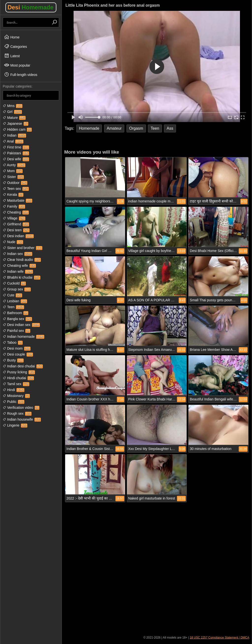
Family (14, 206)
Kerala (13, 195)
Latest (12, 56)
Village (14, 218)
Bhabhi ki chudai (22, 277)
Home (12, 37)
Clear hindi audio (22, 260)
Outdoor (15, 183)
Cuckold (14, 283)
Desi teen (16, 230)
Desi (31, 7)
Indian (14, 135)
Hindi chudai (18, 378)
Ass (170, 128)
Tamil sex (16, 384)
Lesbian (15, 301)
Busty (13, 360)
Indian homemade (24, 337)
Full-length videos (21, 74)
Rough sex (17, 413)
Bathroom (16, 313)
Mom (13, 171)
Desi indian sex (21, 325)
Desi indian (18, 236)
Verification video (21, 408)
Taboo (13, 342)
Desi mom (17, 348)
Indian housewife (22, 419)
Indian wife (18, 271)
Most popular (17, 65)
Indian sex (17, 254)
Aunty (14, 165)
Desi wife (16, 159)
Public (14, 402)
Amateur (114, 128)
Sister (13, 177)
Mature (14, 118)
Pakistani (16, 153)
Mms (13, 106)
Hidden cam (17, 129)
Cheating (16, 212)
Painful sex (16, 331)
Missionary (16, 396)
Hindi (14, 390)
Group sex (17, 289)
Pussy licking (19, 372)
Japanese (16, 124)
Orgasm (136, 128)
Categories (16, 46)
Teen (13, 307)
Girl (12, 112)
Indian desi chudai (23, 366)
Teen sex (16, 189)
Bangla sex (17, 319)
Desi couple (18, 354)
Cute (12, 295)
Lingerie (15, 425)
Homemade (89, 128)
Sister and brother (23, 248)
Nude (13, 242)
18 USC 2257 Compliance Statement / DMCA (220, 638)
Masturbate (17, 200)
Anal (13, 141)
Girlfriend (16, 224)
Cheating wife (19, 266)
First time (16, 147)
